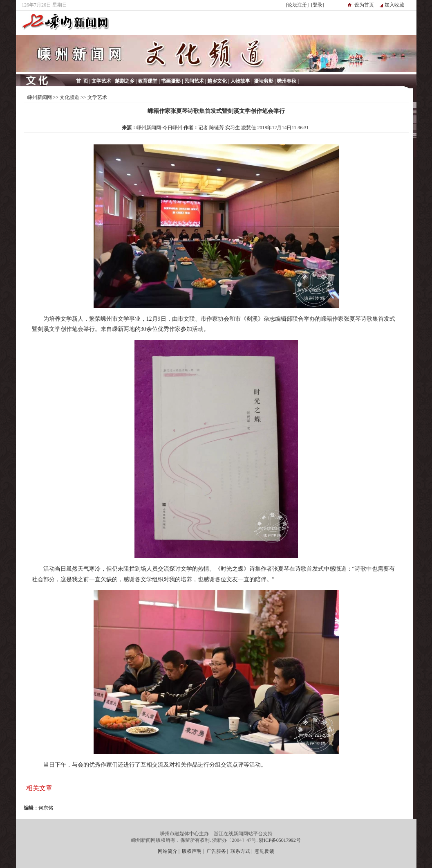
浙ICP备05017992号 (280, 840)
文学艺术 (97, 97)
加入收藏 (394, 5)
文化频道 (69, 97)
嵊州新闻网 (40, 97)
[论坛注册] (297, 5)
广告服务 (216, 851)
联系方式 (240, 851)
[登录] (318, 5)
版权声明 (192, 851)
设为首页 (364, 5)
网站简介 (168, 851)
